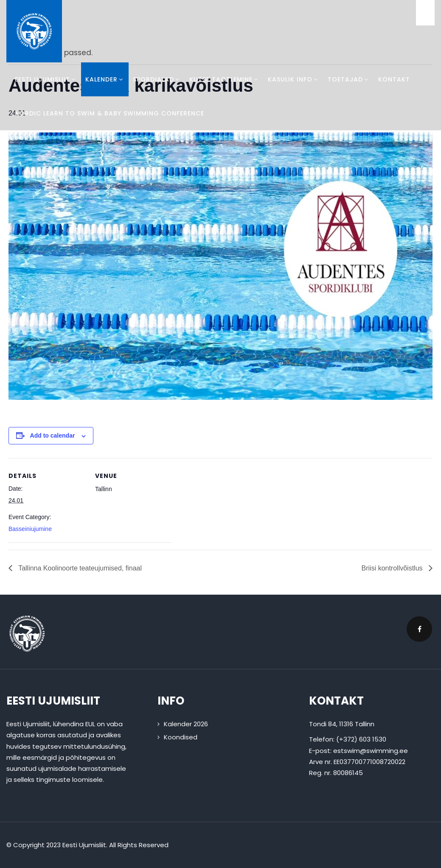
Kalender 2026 (186, 724)
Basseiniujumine (30, 529)
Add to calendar (53, 435)
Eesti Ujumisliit (46, 79)
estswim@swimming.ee (371, 751)
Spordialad (157, 79)
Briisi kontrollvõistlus (393, 568)
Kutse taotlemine (224, 79)
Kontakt (394, 79)
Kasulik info (294, 79)
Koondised (181, 737)
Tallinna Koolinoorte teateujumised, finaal (79, 568)
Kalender (105, 79)
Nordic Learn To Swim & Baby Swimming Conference (110, 113)
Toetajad (349, 79)
